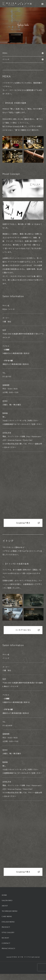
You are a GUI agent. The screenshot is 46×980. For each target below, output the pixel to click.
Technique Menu (10, 911)
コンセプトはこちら (23, 630)
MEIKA (23, 53)
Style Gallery (8, 933)
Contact (6, 943)
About (5, 906)
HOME (4, 895)
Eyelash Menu (8, 922)
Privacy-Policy (8, 949)
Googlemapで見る (23, 523)
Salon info (7, 901)
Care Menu (7, 917)
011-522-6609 (7, 725)
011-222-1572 (7, 376)
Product (6, 927)
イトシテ (23, 59)
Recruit (5, 938)
